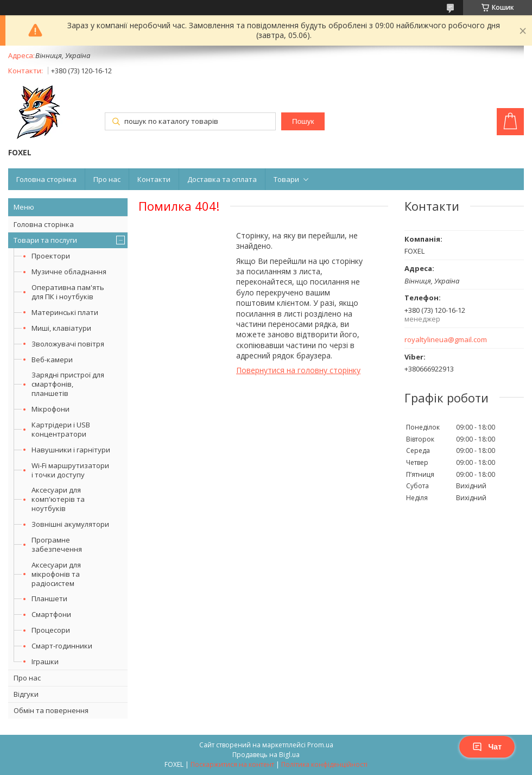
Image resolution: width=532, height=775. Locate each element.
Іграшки (45, 661)
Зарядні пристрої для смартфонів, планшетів (68, 384)
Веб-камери (52, 360)
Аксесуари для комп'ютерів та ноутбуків (58, 499)
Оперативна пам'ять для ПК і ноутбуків (68, 292)
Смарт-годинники (62, 646)
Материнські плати (65, 312)
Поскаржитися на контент (232, 764)
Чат (487, 747)
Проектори (51, 256)
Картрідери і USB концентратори (61, 429)
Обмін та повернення (51, 710)
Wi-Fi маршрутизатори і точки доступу (70, 470)
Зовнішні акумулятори (70, 524)
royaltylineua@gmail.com (446, 340)
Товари (286, 179)
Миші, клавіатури (61, 328)
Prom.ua (320, 745)
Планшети (49, 598)
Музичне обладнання (69, 272)
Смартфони (51, 614)
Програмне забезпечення (57, 544)
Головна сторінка (46, 179)
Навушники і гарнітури (71, 450)
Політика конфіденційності (324, 764)
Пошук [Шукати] (303, 121)
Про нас (107, 179)
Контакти (154, 179)
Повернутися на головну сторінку (298, 370)
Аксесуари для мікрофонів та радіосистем (56, 574)
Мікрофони (50, 409)
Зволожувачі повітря (68, 344)
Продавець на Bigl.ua (266, 755)
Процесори (51, 630)
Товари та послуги (45, 240)
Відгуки (26, 694)
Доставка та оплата (222, 179)
